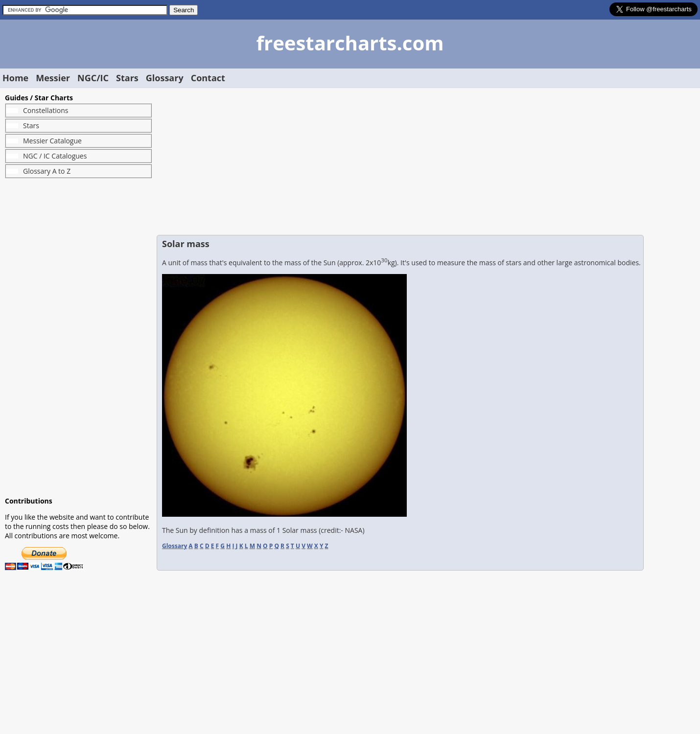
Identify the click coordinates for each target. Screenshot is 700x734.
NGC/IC (93, 78)
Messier (53, 78)
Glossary (165, 78)
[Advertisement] (78, 337)
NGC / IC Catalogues (55, 156)
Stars (127, 78)
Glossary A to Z (47, 171)
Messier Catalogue (52, 141)
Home (15, 78)
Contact (208, 78)
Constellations (46, 110)
